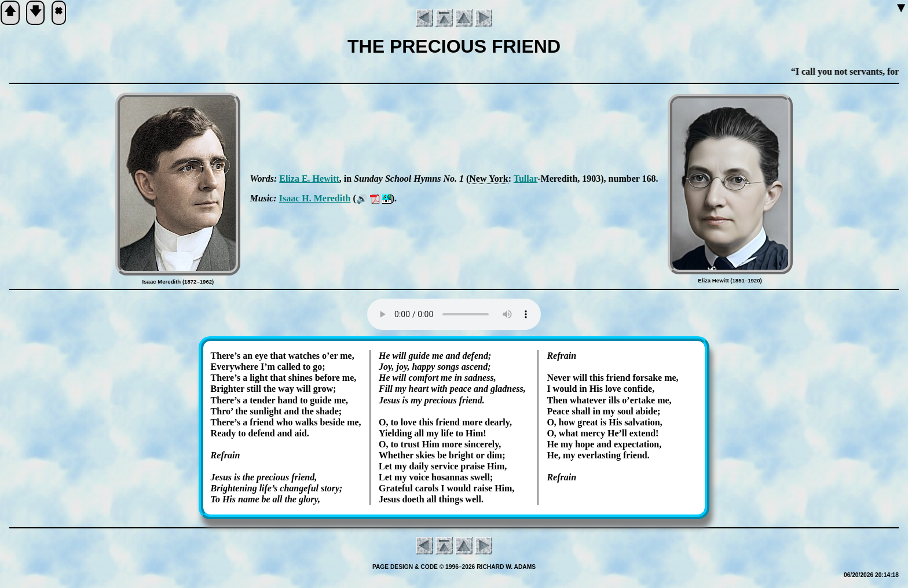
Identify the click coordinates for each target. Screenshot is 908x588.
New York (488, 179)
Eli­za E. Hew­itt (309, 179)
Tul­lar (526, 179)
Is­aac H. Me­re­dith (315, 198)
